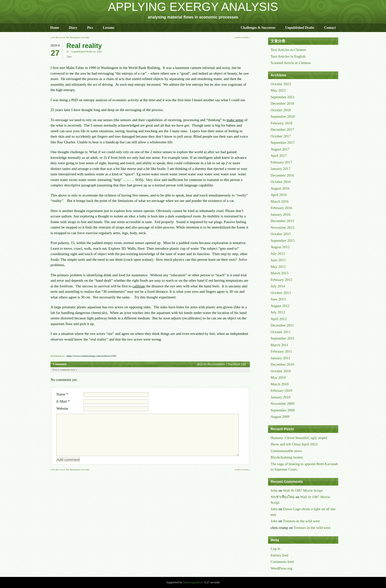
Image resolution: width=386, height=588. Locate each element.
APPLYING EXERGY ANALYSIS (193, 7)
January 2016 (280, 214)
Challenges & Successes (258, 28)
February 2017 (281, 162)
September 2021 (283, 97)
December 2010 (282, 364)
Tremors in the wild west (301, 521)
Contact (330, 28)
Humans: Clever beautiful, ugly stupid (299, 438)
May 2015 (278, 267)
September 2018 (283, 116)
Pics (90, 28)
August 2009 (280, 417)
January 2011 (280, 358)
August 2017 (280, 149)
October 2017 (281, 136)
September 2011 (282, 338)
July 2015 (278, 254)
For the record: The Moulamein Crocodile (71, 37)
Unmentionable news (286, 451)
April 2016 (279, 195)
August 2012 (280, 306)
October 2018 (281, 110)
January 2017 (280, 169)
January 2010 (280, 397)
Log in (275, 549)
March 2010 (280, 384)
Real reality (84, 46)
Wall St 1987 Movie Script (303, 490)
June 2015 (278, 260)
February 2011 (281, 351)
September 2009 (283, 410)
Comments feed (282, 562)
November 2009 (282, 404)
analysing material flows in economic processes (193, 17)
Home (55, 28)
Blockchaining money (287, 457)
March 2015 (280, 273)
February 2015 (281, 280)
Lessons (109, 28)
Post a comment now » (65, 370)
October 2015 (281, 234)
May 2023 (278, 90)
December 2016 (282, 175)
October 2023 (281, 84)
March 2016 (280, 201)
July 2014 (278, 286)
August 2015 (280, 247)
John (99, 51)
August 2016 (280, 188)
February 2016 (281, 208)
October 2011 (281, 332)
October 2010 (281, 371)
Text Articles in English (288, 56)
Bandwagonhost (193, 582)
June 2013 (278, 299)
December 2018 (282, 103)
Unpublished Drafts (300, 28)
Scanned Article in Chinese (291, 63)
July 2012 (278, 312)
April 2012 (279, 319)
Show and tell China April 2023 (294, 444)
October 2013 (281, 293)
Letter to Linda (241, 37)
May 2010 (278, 377)
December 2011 (282, 325)
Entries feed (279, 555)
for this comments (211, 364)
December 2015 (282, 221)
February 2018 (281, 123)
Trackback (237, 364)
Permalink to (57, 356)
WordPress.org (281, 568)
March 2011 (279, 345)
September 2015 (283, 241)
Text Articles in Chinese (288, 50)
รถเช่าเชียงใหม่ (283, 497)
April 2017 (279, 156)
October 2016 (281, 182)
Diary (73, 28)
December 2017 (282, 130)
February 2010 (281, 391)
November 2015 (282, 228)
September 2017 (283, 143)
